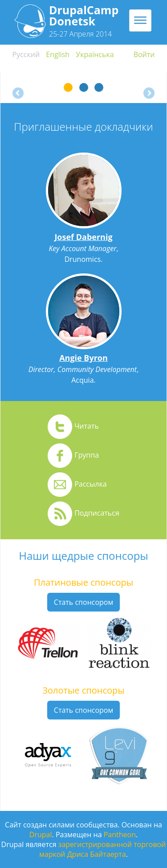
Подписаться (97, 513)
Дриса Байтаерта (97, 854)
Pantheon (120, 835)
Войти (144, 54)
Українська (95, 54)
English (58, 54)
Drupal (41, 835)
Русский (26, 54)
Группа (87, 455)
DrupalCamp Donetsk (84, 15)
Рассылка (90, 484)
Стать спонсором (83, 602)
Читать (87, 426)
